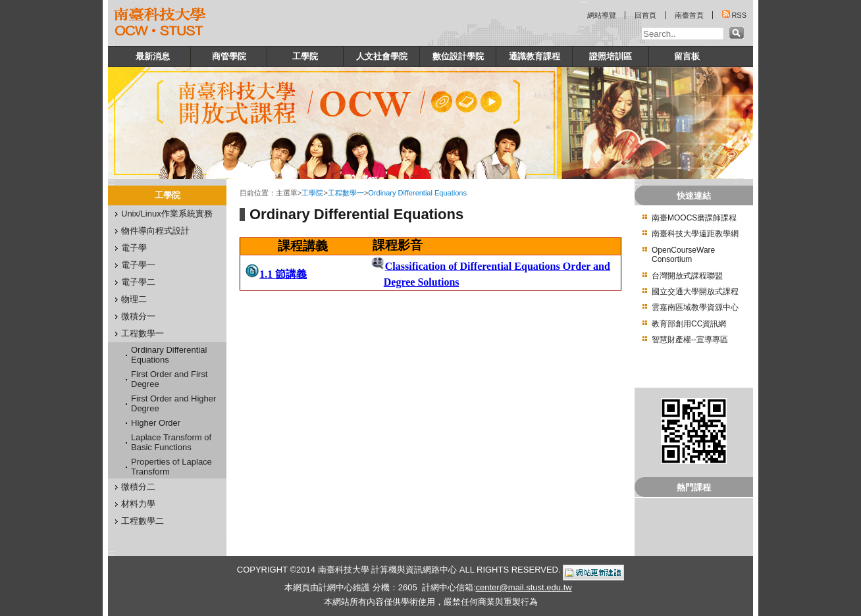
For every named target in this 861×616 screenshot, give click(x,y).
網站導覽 (602, 15)
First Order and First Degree (169, 379)
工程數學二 (143, 521)
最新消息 (153, 56)
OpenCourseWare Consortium (683, 255)
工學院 (305, 56)
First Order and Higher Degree (173, 403)
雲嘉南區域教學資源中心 (695, 307)
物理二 (134, 299)
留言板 (687, 56)
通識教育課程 (535, 56)
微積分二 (138, 487)
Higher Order (156, 423)
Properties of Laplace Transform (171, 467)
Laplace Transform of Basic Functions (171, 442)
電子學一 (138, 265)
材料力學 (138, 504)
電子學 (134, 248)
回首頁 (645, 15)
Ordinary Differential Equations (169, 355)
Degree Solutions (422, 282)
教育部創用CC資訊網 (689, 324)
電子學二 (138, 282)
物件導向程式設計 (155, 231)
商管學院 (229, 56)
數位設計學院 (458, 56)
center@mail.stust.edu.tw (523, 587)
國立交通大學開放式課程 (695, 292)
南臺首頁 (689, 15)
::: (111, 43)
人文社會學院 (382, 56)
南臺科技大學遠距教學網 (695, 234)
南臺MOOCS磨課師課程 (694, 218)
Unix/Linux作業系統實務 (167, 214)
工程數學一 (143, 333)
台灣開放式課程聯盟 (687, 276)
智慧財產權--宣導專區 (690, 340)
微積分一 (138, 316)
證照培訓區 (611, 56)
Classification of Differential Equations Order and (498, 266)
